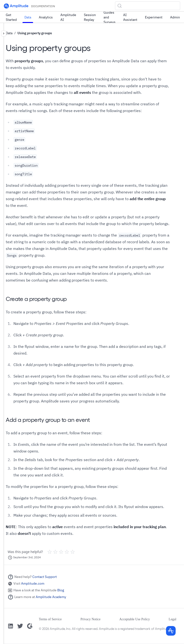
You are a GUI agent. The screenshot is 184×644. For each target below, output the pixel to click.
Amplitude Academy (51, 597)
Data (28, 17)
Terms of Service (50, 619)
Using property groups (35, 33)
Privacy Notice (91, 619)
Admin (175, 17)
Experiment (154, 17)
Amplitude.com (33, 583)
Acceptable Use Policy (135, 619)
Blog (61, 590)
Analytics (46, 17)
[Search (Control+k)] (148, 6)
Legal (172, 619)
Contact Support (45, 577)
